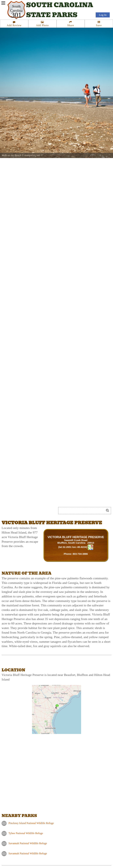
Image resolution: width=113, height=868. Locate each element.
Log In (103, 15)
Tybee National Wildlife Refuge (26, 833)
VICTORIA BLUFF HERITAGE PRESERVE (76, 537)
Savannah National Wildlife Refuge (28, 843)
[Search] (83, 511)
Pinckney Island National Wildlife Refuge (31, 823)
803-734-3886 (80, 554)
